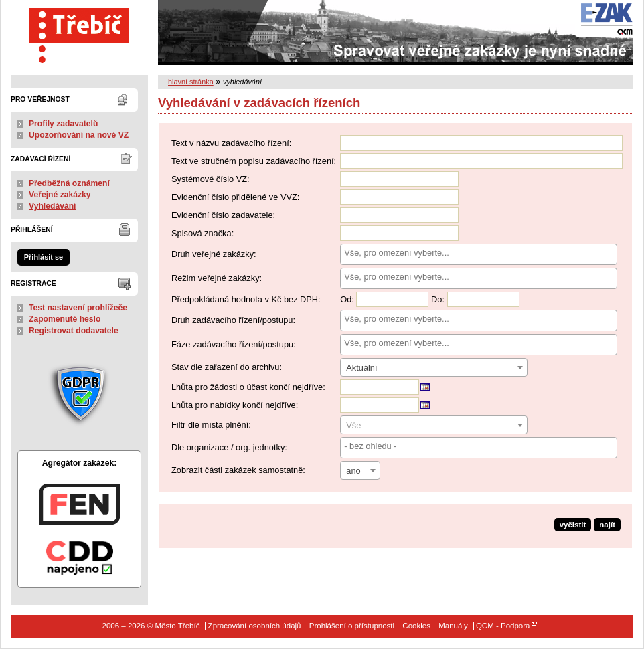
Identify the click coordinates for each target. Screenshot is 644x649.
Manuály (453, 626)
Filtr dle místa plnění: (211, 425)
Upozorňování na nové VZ (79, 135)
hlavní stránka (191, 82)
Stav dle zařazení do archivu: (227, 367)
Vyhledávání (53, 206)
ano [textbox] (353, 471)
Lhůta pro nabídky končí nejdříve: (235, 405)
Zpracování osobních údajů (255, 626)
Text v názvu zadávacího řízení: (231, 143)
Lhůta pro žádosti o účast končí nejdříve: (248, 387)
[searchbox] (479, 253)
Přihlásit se (44, 257)
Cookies (416, 626)
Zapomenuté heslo (65, 319)
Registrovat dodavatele (74, 331)
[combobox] (479, 254)
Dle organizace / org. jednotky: (229, 447)
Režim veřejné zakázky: (217, 278)
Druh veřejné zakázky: (214, 254)
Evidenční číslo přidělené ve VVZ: (235, 197)
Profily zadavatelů (63, 124)
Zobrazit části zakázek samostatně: (238, 470)
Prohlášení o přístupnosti (352, 626)
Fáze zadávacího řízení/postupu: (234, 344)
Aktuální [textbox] (361, 368)
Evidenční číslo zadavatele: (223, 215)
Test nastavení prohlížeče (78, 308)
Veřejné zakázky (60, 195)
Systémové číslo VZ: (211, 179)
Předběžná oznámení (69, 183)
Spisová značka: (203, 233)
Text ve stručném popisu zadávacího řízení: (254, 161)
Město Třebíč (79, 32)
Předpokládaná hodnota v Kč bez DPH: (246, 299)
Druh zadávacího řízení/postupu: (233, 320)
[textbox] (434, 426)
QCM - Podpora (503, 626)
